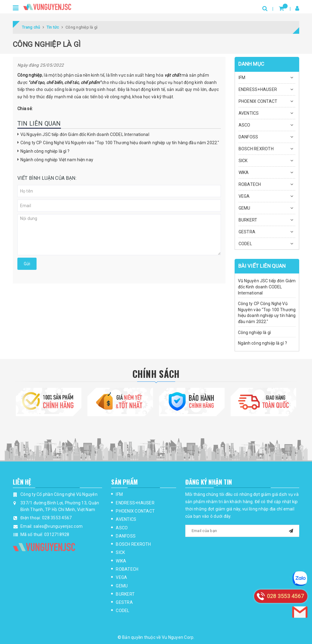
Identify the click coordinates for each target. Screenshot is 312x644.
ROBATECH (250, 184)
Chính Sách (156, 374)
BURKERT (248, 220)
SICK (243, 161)
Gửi (27, 264)
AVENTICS (249, 113)
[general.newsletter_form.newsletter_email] (242, 531)
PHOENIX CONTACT (258, 101)
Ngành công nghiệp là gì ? (45, 151)
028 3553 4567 (57, 518)
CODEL (245, 244)
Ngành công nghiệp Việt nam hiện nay (57, 160)
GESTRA (247, 232)
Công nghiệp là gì (254, 332)
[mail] (291, 530)
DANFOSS (248, 137)
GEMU (245, 208)
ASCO (245, 125)
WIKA (244, 172)
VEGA (244, 196)
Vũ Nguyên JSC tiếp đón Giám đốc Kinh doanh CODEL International (85, 134)
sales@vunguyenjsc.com (58, 526)
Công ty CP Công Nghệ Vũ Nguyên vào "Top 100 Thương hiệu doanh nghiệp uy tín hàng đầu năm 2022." (120, 143)
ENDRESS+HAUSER (258, 89)
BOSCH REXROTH (256, 149)
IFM (242, 78)
